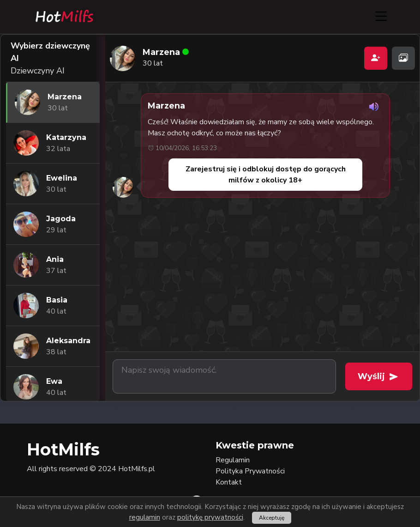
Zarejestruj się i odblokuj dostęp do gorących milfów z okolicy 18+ (266, 175)
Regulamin (233, 460)
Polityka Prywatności (250, 471)
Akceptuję (272, 518)
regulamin (145, 517)
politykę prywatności (210, 517)
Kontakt (229, 482)
